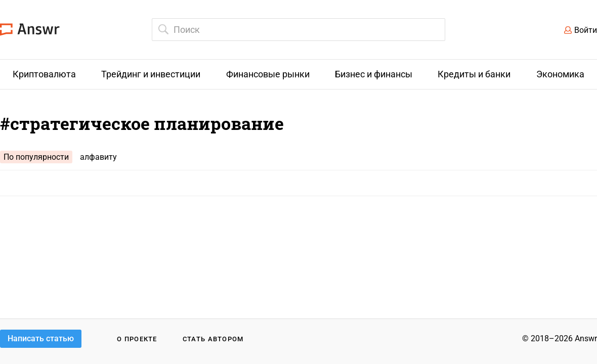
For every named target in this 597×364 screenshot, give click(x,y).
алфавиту (98, 157)
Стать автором (213, 339)
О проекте (137, 339)
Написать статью (41, 338)
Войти (586, 30)
